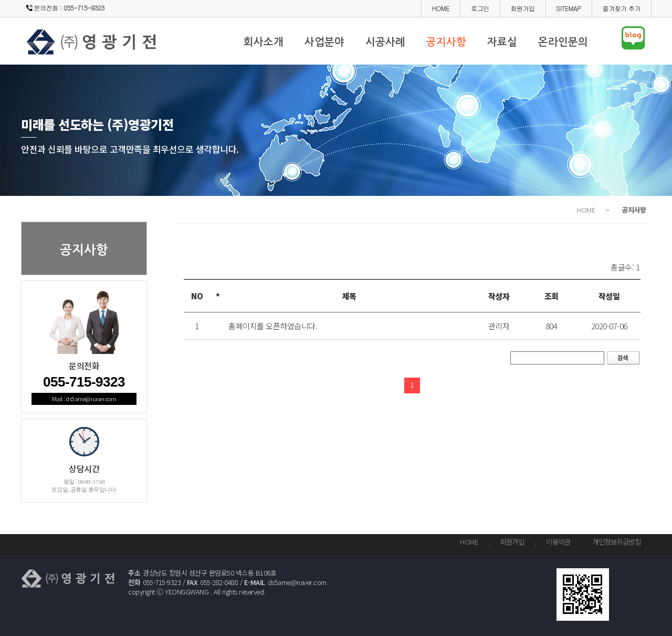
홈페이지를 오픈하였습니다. (273, 326)
